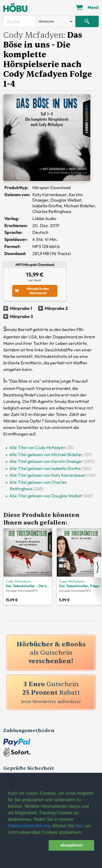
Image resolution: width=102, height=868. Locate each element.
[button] (27, 845)
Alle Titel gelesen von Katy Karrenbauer (48, 475)
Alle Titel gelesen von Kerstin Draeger (46, 461)
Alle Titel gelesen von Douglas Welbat (46, 496)
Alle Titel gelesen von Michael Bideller (46, 454)
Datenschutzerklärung (29, 826)
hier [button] (79, 826)
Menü (93, 7)
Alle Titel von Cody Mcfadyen (37, 447)
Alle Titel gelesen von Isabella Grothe (45, 468)
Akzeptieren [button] (72, 845)
